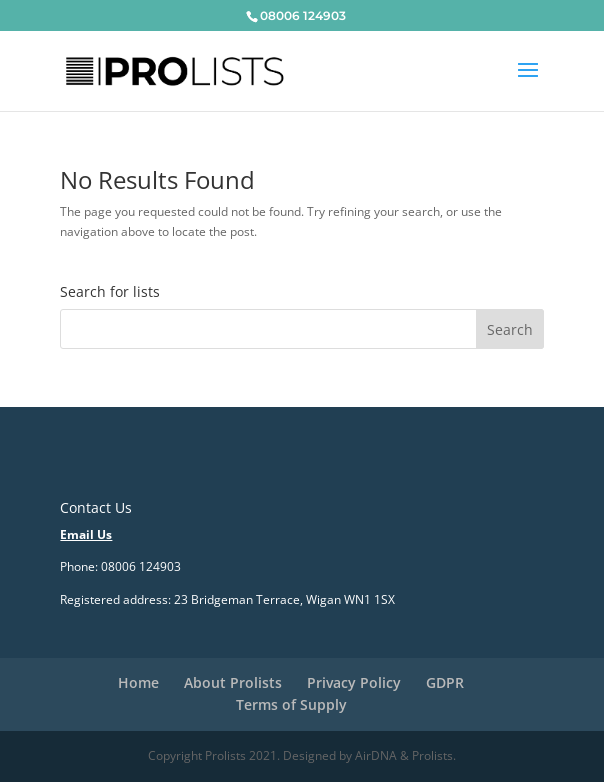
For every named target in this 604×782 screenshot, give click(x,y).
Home (138, 682)
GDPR (445, 682)
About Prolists (233, 682)
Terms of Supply (291, 704)
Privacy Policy (354, 682)
